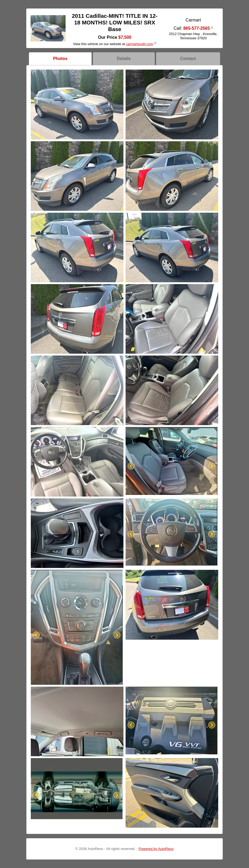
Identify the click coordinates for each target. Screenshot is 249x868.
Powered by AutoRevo (156, 849)
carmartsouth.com (139, 44)
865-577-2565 (196, 28)
